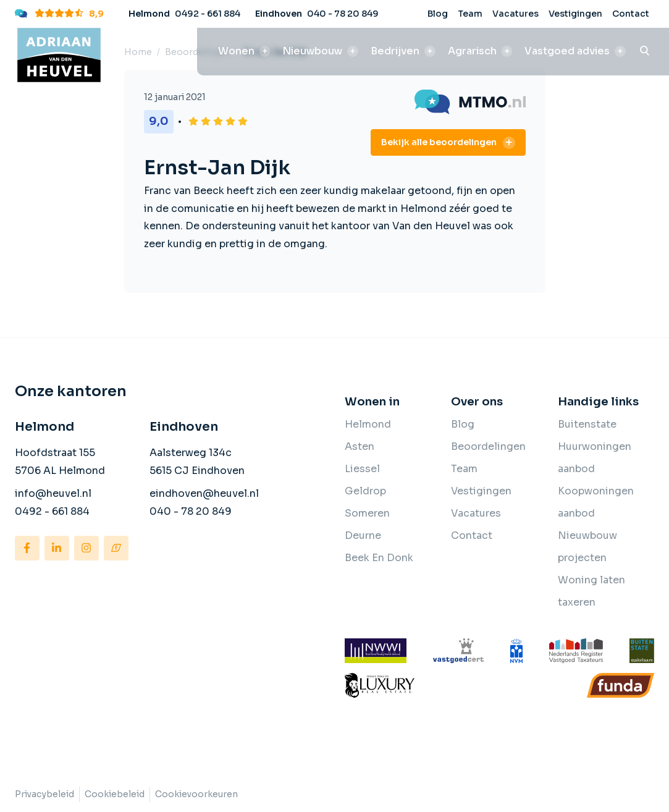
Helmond (368, 424)
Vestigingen (575, 14)
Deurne (363, 535)
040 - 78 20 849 (343, 14)
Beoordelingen (488, 446)
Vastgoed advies (567, 51)
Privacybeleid (44, 794)
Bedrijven (395, 51)
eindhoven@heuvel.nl (204, 493)
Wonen (236, 51)
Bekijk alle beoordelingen (439, 142)
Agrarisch (472, 51)
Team (470, 14)
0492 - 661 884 (208, 14)
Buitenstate (587, 424)
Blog (438, 14)
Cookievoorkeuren (196, 794)
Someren (367, 513)
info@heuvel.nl (53, 493)
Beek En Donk (379, 558)
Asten (360, 446)
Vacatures (515, 14)
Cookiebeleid (115, 794)
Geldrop (365, 491)
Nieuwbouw (312, 51)
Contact (631, 14)
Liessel (362, 469)
